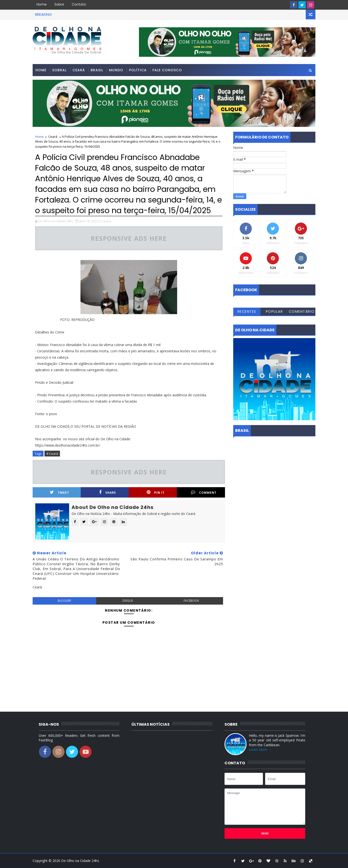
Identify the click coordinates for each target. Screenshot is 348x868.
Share (108, 492)
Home (42, 4)
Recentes (247, 311)
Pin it (156, 492)
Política (138, 70)
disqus (128, 601)
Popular (274, 311)
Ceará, (107, 221)
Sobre (59, 4)
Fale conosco (167, 70)
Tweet (59, 492)
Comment (204, 492)
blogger (64, 601)
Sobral (59, 70)
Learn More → (260, 749)
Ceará (79, 70)
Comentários (302, 312)
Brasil (97, 70)
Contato (79, 4)
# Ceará (52, 454)
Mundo (116, 70)
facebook (191, 601)
